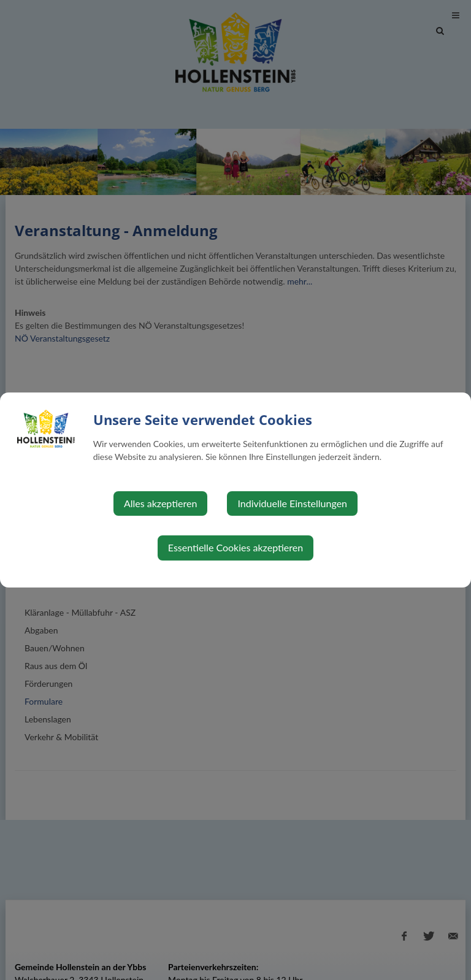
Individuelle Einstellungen (292, 503)
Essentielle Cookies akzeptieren (235, 547)
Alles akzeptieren (160, 503)
